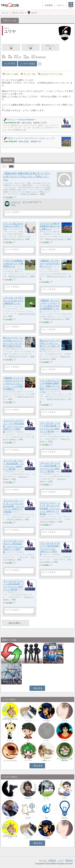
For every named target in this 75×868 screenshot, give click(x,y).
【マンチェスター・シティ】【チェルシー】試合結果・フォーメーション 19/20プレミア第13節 (50, 509)
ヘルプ (61, 860)
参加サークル (50, 47)
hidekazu (28, 798)
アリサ (65, 721)
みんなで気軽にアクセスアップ (32, 662)
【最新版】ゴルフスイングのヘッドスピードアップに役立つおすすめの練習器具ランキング (50, 306)
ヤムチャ (65, 741)
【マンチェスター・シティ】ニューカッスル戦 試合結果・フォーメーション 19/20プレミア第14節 (13, 506)
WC (46, 818)
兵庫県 (26, 57)
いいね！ (9, 197)
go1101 (28, 818)
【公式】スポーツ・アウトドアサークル (11, 683)
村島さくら (46, 760)
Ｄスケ (65, 798)
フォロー (11, 47)
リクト (10, 798)
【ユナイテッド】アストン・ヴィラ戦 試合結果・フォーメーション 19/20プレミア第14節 (13, 426)
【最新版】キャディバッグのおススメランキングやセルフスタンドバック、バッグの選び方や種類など (13, 384)
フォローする (10, 64)
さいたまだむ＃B (10, 760)
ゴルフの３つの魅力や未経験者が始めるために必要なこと (50, 226)
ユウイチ (10, 741)
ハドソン (28, 721)
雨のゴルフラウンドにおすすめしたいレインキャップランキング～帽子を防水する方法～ (13, 343)
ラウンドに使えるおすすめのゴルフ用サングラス (13, 226)
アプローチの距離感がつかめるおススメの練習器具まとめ (13, 264)
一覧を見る (37, 688)
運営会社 (69, 860)
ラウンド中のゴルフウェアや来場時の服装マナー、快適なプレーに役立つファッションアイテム (50, 386)
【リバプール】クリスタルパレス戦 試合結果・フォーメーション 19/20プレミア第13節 (13, 547)
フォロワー (31, 47)
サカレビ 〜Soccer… (30, 194)
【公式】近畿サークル (53, 662)
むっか (46, 798)
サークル (43, 860)
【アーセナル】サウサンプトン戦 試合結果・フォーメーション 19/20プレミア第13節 (50, 549)
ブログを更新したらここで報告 (11, 662)
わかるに (65, 818)
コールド (46, 741)
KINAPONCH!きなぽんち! (10, 720)
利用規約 (52, 860)
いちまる (46, 721)
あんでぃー (10, 818)
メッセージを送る (27, 64)
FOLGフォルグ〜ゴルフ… (14, 239)
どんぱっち (16, 202)
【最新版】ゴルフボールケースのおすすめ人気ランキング (50, 264)
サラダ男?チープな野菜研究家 (65, 760)
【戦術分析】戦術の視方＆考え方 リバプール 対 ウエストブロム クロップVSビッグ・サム (27, 177)
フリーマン (28, 760)
